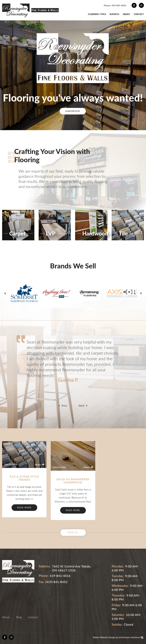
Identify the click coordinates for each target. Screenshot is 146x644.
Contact (139, 14)
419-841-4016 (60, 576)
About (126, 14)
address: (45, 566)
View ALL (73, 532)
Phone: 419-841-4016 (115, 5)
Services (114, 14)
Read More (24, 508)
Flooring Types (97, 14)
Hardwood (73, 111)
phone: (44, 576)
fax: (41, 582)
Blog (19, 617)
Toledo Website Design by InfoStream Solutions (116, 637)
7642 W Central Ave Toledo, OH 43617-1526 (71, 568)
